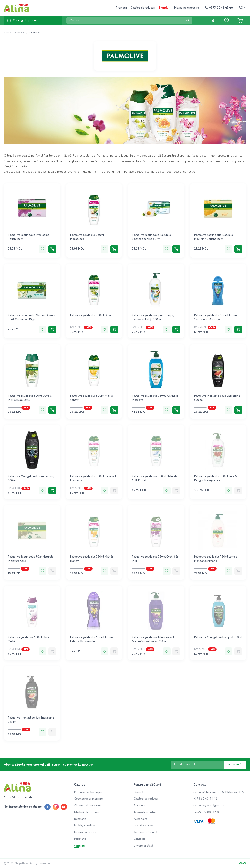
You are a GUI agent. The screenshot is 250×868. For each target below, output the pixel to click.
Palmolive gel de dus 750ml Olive (91, 315)
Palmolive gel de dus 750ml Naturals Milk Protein (155, 478)
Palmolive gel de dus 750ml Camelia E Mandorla (93, 478)
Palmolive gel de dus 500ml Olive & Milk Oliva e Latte (30, 398)
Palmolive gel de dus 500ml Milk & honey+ (92, 398)
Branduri (165, 8)
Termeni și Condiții (147, 832)
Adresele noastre (145, 812)
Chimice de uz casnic (88, 806)
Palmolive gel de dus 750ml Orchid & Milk (155, 559)
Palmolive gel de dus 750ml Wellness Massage (155, 398)
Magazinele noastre (187, 8)
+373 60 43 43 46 (205, 799)
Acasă (7, 33)
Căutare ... (66, 17)
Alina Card (140, 819)
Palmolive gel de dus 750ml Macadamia (87, 237)
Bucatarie (80, 819)
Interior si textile (85, 832)
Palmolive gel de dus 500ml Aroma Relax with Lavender (92, 639)
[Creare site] (242, 863)
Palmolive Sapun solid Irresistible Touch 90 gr (29, 237)
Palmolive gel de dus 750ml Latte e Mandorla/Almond (216, 559)
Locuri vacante (143, 826)
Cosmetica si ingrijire (88, 799)
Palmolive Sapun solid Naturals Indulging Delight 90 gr (213, 237)
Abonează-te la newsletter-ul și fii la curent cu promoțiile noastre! (49, 765)
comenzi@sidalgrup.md (209, 806)
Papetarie (80, 839)
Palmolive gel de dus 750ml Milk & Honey (91, 559)
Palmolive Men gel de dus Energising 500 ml (217, 398)
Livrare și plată (143, 846)
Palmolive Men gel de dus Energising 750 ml (31, 720)
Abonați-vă (235, 765)
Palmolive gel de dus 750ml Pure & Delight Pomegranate (216, 478)
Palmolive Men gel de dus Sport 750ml (218, 637)
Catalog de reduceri (143, 8)
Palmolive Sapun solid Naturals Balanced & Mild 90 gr (151, 237)
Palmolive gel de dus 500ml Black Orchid (29, 639)
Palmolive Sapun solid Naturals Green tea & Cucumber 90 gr (31, 317)
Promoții (121, 8)
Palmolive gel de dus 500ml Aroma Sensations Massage (216, 317)
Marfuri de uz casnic (88, 812)
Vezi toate (80, 846)
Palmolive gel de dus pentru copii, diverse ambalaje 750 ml (153, 317)
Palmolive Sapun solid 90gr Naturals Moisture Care (31, 559)
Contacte (139, 839)
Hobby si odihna (85, 826)
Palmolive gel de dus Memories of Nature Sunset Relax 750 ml (153, 639)
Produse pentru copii (88, 792)
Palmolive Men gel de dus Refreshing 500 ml (31, 478)
